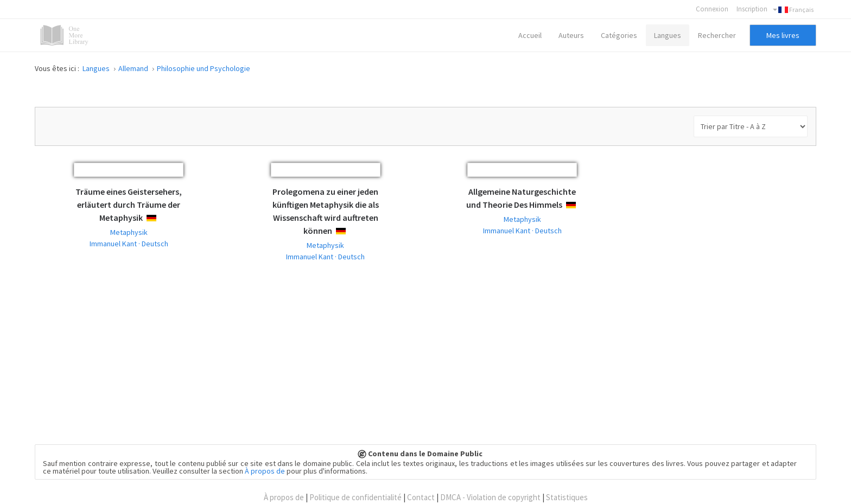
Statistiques (567, 497)
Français (793, 10)
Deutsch (161, 218)
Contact (421, 497)
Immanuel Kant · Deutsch (129, 244)
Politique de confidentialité (355, 497)
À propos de (265, 471)
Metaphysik (129, 232)
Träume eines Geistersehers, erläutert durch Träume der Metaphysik (129, 205)
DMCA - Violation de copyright (490, 497)
